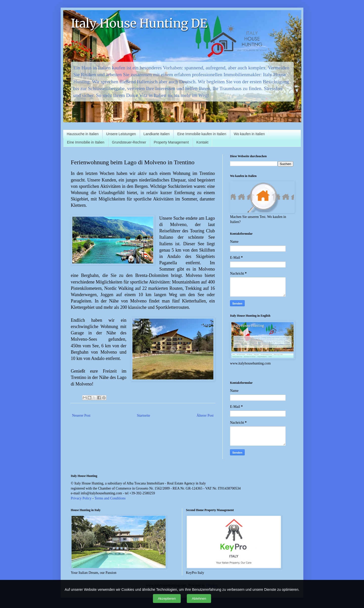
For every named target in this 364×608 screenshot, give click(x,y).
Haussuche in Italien (83, 134)
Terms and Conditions (110, 498)
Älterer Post (205, 416)
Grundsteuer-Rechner (129, 142)
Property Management (171, 142)
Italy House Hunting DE (139, 23)
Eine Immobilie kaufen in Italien (202, 134)
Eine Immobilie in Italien (86, 142)
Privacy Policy (81, 498)
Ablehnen (199, 599)
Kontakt (202, 142)
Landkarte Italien (157, 134)
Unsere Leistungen (121, 134)
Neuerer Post (81, 416)
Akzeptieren (167, 599)
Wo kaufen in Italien (249, 134)
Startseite (144, 416)
